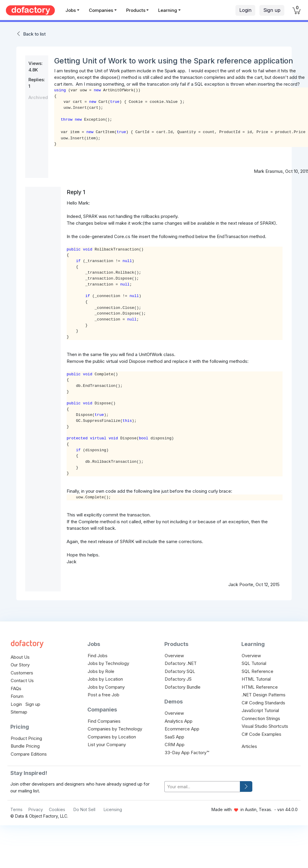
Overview (174, 656)
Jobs (71, 10)
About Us (20, 657)
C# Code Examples (262, 734)
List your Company (107, 745)
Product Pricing (26, 738)
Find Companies (104, 721)
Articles (249, 746)
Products (136, 10)
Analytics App (179, 721)
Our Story (20, 665)
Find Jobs (98, 656)
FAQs (16, 689)
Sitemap (19, 712)
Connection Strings (261, 718)
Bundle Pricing (25, 746)
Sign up (272, 10)
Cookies (57, 809)
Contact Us (22, 680)
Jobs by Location (105, 679)
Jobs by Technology (108, 663)
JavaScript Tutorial (260, 710)
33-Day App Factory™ (187, 753)
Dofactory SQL (180, 671)
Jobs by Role (101, 671)
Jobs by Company (106, 687)
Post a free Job (104, 695)
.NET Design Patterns (264, 695)
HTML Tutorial (256, 679)
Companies (101, 10)
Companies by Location (112, 737)
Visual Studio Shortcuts (265, 726)
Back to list (34, 34)
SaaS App (174, 737)
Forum (17, 696)
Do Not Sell (84, 809)
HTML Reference (260, 687)
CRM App (175, 745)
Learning (168, 10)
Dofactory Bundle (183, 687)
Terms (16, 809)
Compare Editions (29, 754)
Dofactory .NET (181, 663)
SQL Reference (258, 671)
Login (245, 10)
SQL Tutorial (254, 663)
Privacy (36, 809)
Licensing (113, 809)
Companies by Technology (115, 729)
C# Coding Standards (263, 703)
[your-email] (202, 787)
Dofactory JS (178, 679)
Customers (22, 673)
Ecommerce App (182, 729)
